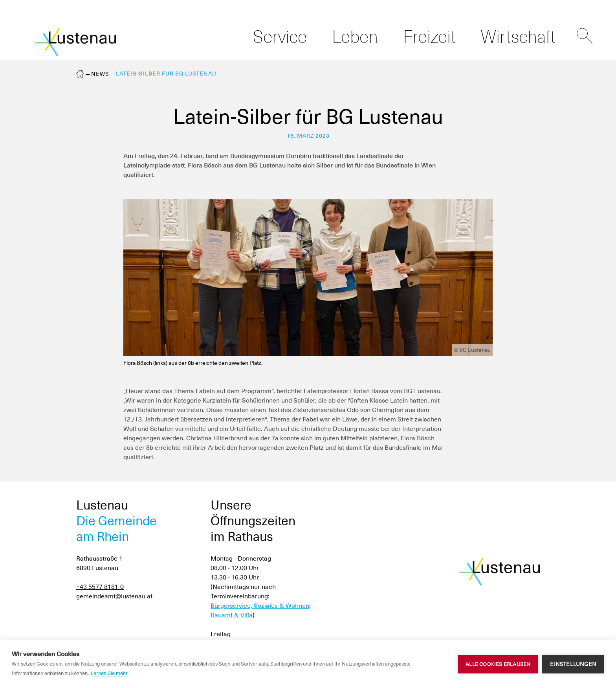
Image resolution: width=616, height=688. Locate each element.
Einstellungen (573, 664)
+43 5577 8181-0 (100, 587)
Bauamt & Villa (232, 615)
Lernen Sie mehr (109, 673)
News (100, 74)
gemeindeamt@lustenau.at (114, 596)
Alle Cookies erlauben (498, 664)
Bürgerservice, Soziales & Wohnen (260, 606)
